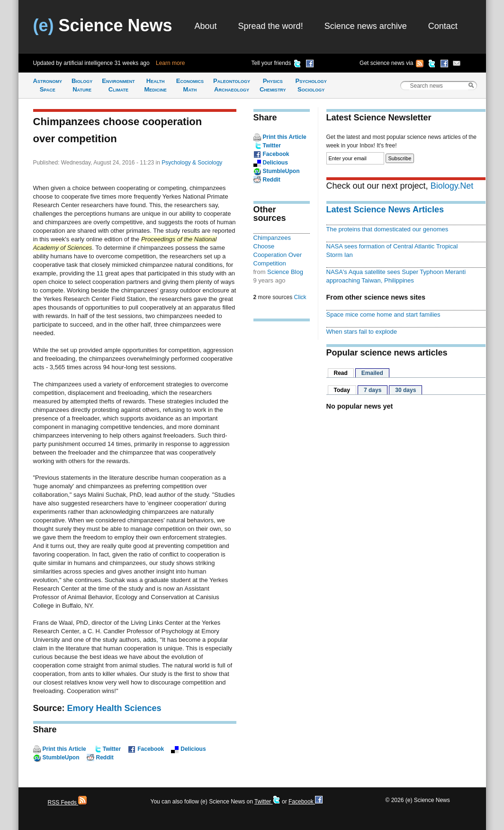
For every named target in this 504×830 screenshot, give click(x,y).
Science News (103, 25)
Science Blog (285, 272)
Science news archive (366, 26)
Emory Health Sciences (114, 708)
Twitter (112, 749)
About (206, 26)
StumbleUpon (61, 757)
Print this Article (64, 749)
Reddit (105, 757)
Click (300, 297)
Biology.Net (452, 186)
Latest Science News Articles (385, 210)
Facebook (151, 749)
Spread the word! (271, 26)
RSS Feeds (67, 803)
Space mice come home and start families (383, 315)
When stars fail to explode (362, 332)
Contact (443, 26)
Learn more (170, 63)
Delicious (193, 749)
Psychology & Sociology (192, 163)
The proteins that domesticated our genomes (387, 229)
